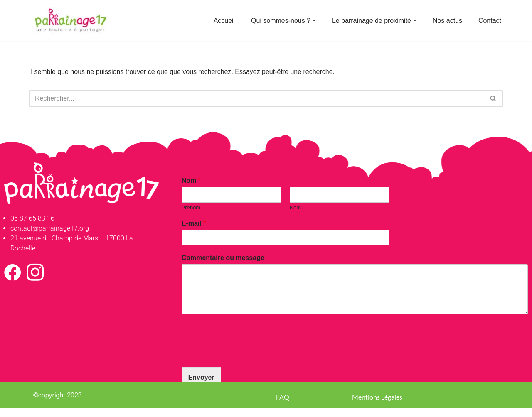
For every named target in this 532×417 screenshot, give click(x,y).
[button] (314, 20)
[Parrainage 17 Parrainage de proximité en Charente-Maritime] (70, 21)
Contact (490, 21)
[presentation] (245, 353)
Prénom (191, 207)
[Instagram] (35, 272)
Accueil (224, 21)
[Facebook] (12, 272)
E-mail (194, 224)
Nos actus (447, 21)
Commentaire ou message (223, 258)
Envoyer (201, 377)
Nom (191, 180)
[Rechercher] (257, 98)
